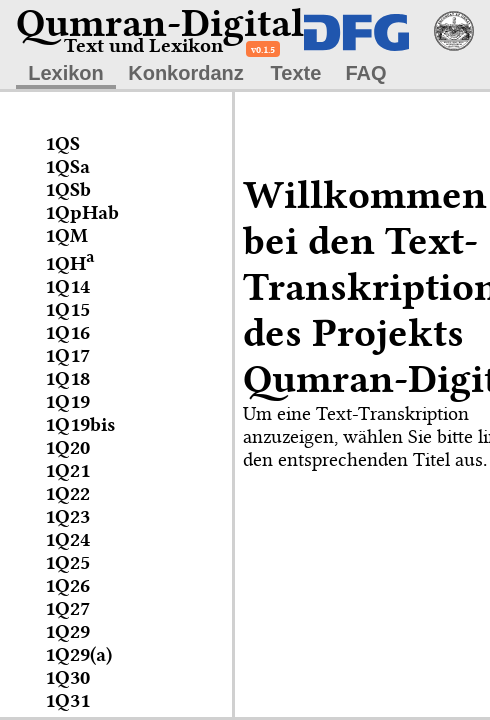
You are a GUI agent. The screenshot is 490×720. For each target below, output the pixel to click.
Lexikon (66, 73)
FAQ (365, 73)
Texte (296, 73)
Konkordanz (186, 73)
